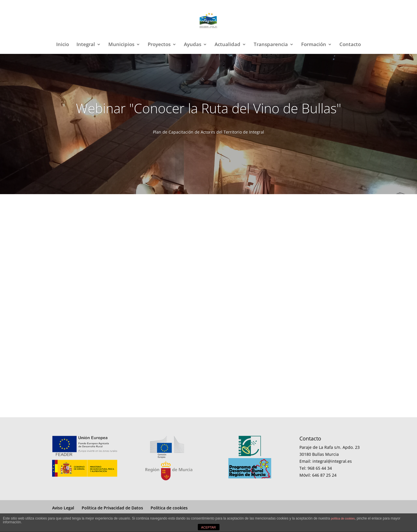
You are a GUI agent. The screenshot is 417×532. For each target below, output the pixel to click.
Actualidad (227, 45)
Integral (86, 45)
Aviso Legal (63, 508)
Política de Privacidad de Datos (112, 508)
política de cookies (343, 519)
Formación (314, 45)
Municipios (121, 45)
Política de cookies (169, 508)
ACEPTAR (208, 527)
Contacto (350, 45)
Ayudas (193, 45)
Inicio (63, 45)
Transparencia (271, 45)
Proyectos (159, 45)
